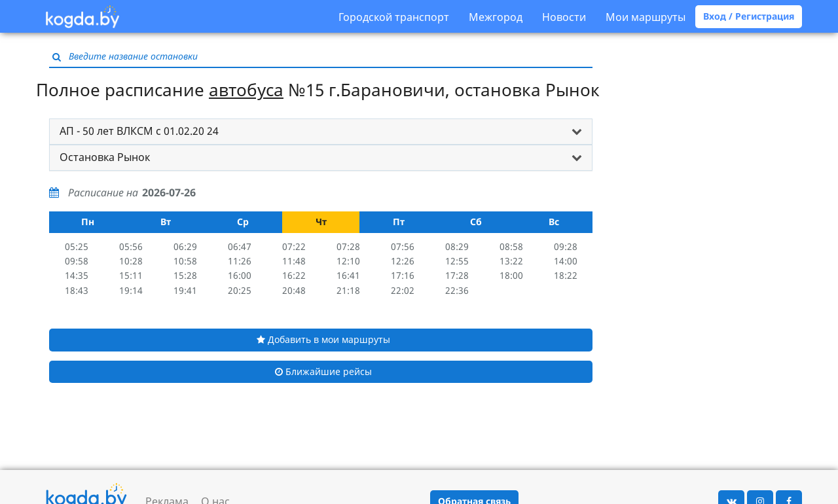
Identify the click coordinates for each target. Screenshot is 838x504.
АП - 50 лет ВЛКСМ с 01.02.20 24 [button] (139, 131)
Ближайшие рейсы (323, 371)
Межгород (496, 17)
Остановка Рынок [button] (105, 157)
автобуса (246, 90)
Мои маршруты (646, 17)
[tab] (321, 132)
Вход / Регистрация (749, 16)
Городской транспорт (394, 17)
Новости (564, 17)
